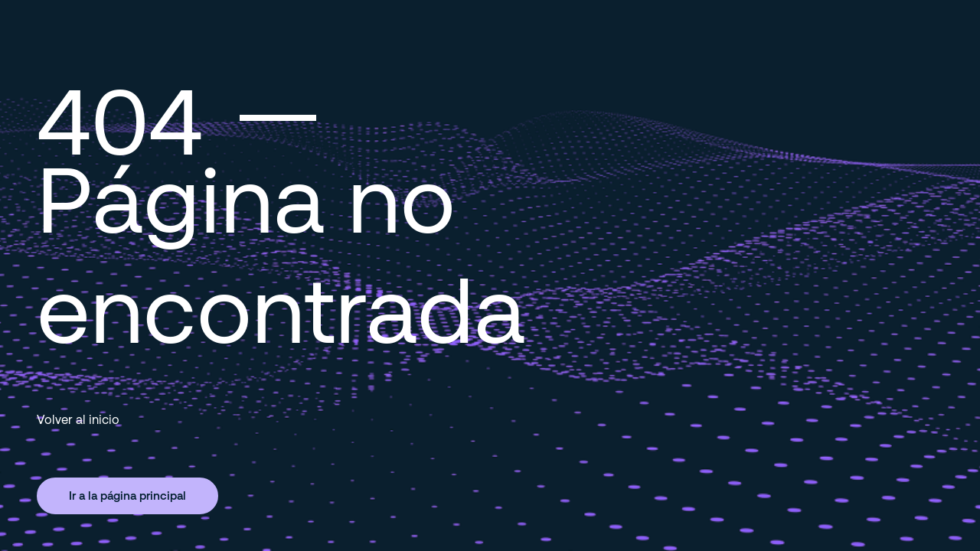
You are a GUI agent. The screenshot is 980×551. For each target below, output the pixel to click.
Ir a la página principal (127, 495)
